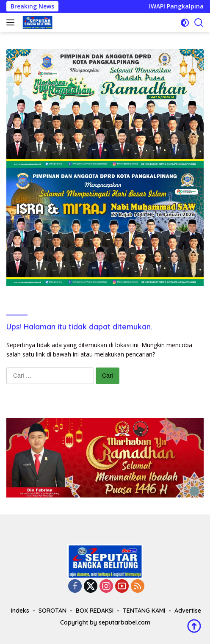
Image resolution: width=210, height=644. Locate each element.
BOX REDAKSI (95, 611)
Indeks (20, 611)
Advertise (188, 611)
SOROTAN (52, 611)
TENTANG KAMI (144, 611)
